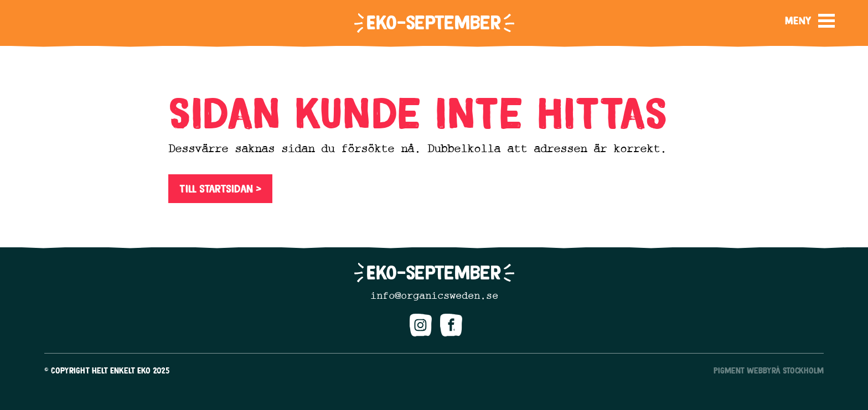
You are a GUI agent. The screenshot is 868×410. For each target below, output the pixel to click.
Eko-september (434, 22)
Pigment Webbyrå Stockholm (769, 370)
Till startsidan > (220, 189)
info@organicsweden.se (434, 295)
